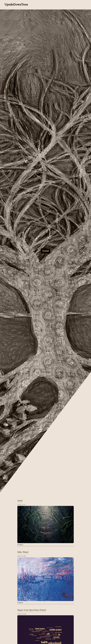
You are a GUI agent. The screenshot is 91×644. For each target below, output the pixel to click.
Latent (20, 501)
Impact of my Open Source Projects (32, 610)
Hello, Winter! (23, 552)
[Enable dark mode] (52, 5)
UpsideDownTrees (16, 5)
